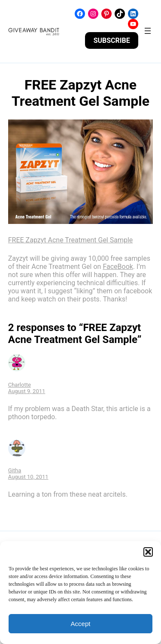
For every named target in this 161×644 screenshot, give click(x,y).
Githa (15, 470)
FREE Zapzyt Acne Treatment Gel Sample (71, 240)
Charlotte (20, 385)
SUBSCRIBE (112, 40)
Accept (81, 624)
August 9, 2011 (27, 391)
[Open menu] (148, 31)
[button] (148, 552)
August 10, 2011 (28, 477)
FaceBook (118, 267)
